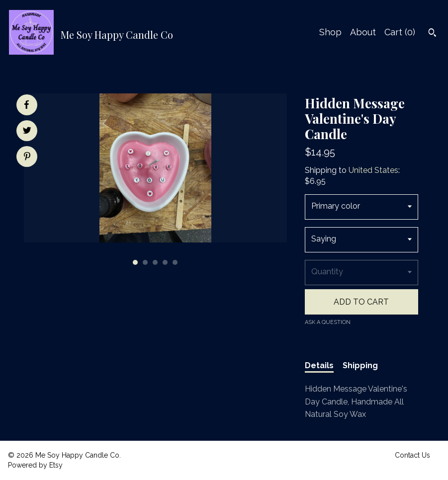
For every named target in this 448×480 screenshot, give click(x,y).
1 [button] (135, 262)
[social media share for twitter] (27, 132)
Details (319, 365)
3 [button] (155, 262)
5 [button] (175, 262)
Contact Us (412, 455)
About (363, 32)
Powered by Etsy (35, 465)
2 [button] (145, 262)
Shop (330, 32)
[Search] (432, 34)
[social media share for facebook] (26, 105)
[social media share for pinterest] (27, 158)
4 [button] (165, 262)
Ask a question (328, 322)
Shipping (360, 365)
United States (373, 170)
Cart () (400, 32)
